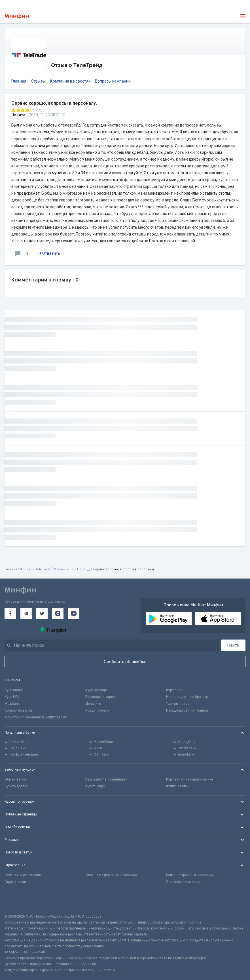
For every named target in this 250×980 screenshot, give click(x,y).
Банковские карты (100, 697)
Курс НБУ (12, 697)
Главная (19, 81)
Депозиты (93, 704)
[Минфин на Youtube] (74, 613)
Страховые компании (183, 882)
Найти (233, 645)
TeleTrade (43, 569)
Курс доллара (97, 690)
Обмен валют (15, 779)
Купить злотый (178, 786)
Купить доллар (16, 786)
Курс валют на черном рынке (190, 779)
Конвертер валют (18, 710)
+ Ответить (50, 253)
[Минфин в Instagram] (58, 613)
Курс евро (174, 690)
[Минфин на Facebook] (10, 613)
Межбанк (12, 704)
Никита (18, 115)
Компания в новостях (70, 81)
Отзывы (38, 81)
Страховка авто (17, 882)
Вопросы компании (113, 81)
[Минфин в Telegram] (26, 613)
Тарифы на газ (178, 704)
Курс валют (14, 690)
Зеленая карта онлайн (23, 875)
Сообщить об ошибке (125, 662)
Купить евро (95, 786)
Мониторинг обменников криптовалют (35, 717)
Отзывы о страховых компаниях (111, 875)
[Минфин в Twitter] (42, 613)
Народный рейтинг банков (187, 710)
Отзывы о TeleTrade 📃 (72, 569)
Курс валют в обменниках (106, 779)
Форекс (26, 569)
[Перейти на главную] (17, 16)
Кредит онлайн (98, 710)
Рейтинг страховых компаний (190, 875)
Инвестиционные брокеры (187, 697)
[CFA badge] (17, 902)
